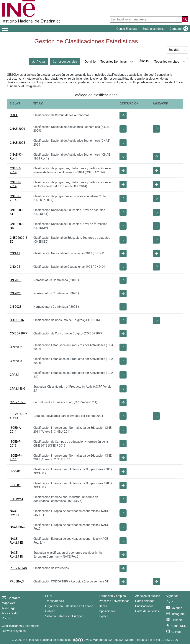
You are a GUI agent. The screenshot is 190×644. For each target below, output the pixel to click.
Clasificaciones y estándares (21, 626)
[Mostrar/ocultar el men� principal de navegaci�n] (5, 29)
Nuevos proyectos (14, 631)
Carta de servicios (147, 611)
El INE (49, 596)
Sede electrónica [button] (153, 29)
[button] (178, 29)
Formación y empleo (112, 596)
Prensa (7, 618)
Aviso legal (9, 608)
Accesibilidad (10, 613)
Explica (104, 616)
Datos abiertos (145, 601)
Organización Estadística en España (69, 606)
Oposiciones (107, 611)
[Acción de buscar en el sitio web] (185, 19)
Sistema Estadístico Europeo (64, 616)
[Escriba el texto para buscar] (146, 20)
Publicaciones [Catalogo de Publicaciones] (144, 606)
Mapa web (9, 603)
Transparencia (55, 601)
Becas (103, 606)
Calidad (50, 611)
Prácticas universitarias (114, 601)
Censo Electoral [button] (127, 29)
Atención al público (148, 596)
